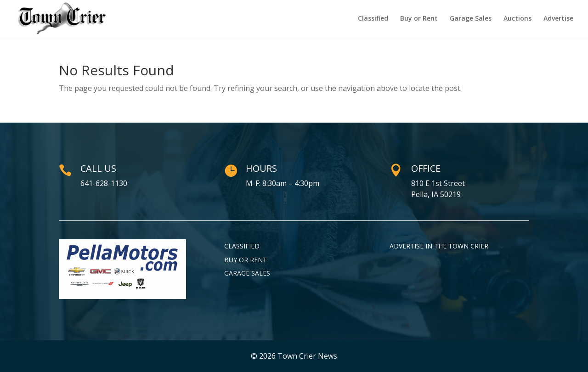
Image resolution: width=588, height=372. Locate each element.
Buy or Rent (419, 19)
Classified (373, 19)
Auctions (517, 19)
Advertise (558, 19)
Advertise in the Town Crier (439, 246)
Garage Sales (471, 19)
